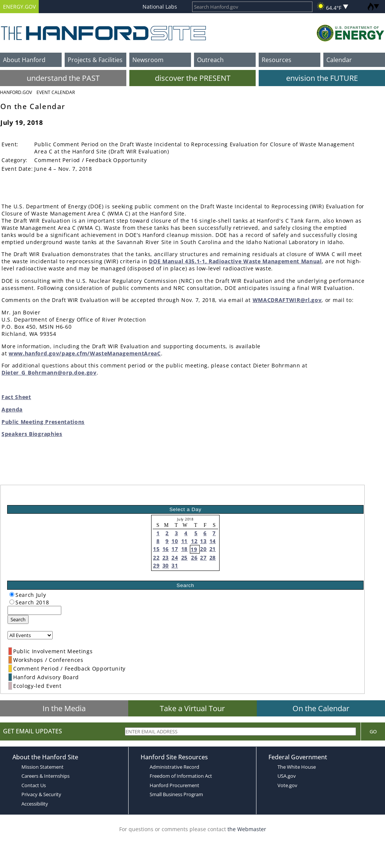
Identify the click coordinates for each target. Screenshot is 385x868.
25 (184, 558)
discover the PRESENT (193, 78)
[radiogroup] (12, 594)
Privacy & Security (41, 794)
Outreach (210, 60)
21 (213, 549)
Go (373, 731)
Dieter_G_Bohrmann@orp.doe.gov (49, 373)
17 (175, 549)
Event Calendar (56, 92)
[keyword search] (34, 610)
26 (194, 558)
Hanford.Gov (16, 92)
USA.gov (287, 776)
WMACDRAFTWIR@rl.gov (287, 300)
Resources (277, 60)
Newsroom (148, 60)
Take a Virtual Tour (192, 708)
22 (156, 558)
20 (203, 549)
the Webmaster (247, 829)
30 (166, 565)
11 (184, 541)
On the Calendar (321, 708)
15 (156, 549)
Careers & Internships (45, 776)
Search (18, 619)
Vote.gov (287, 785)
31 (175, 565)
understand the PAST (63, 78)
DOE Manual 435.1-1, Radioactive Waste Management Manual (235, 261)
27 (203, 558)
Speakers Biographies (32, 434)
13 (203, 541)
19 (194, 549)
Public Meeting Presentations (43, 422)
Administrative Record (174, 767)
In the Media (64, 708)
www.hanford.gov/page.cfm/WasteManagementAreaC (85, 353)
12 (194, 541)
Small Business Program (176, 794)
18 (184, 549)
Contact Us (34, 785)
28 (213, 558)
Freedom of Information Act (181, 776)
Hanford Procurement (174, 785)
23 (166, 558)
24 (175, 558)
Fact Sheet (16, 397)
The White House (297, 767)
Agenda (12, 409)
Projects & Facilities (95, 60)
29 (156, 565)
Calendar (339, 60)
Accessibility (35, 804)
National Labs (160, 7)
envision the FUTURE (322, 78)
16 (166, 549)
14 (213, 541)
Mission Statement (42, 767)
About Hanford (24, 60)
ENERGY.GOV (19, 7)
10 (175, 541)
